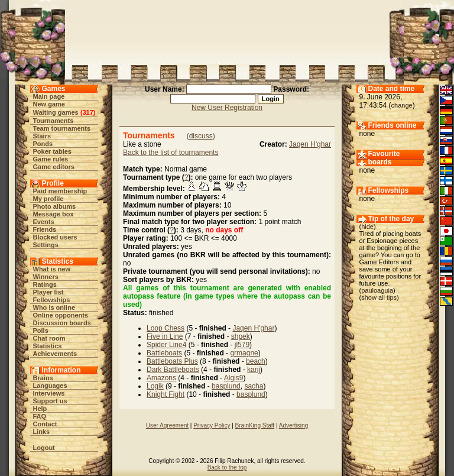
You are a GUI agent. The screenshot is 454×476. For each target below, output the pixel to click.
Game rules (51, 159)
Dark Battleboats (173, 370)
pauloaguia (377, 290)
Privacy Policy (212, 425)
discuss (201, 136)
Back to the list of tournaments (171, 153)
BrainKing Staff (255, 425)
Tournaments (53, 121)
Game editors (54, 167)
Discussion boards (62, 323)
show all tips (379, 297)
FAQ (40, 416)
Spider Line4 (166, 345)
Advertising (294, 425)
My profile (48, 199)
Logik (155, 386)
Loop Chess (166, 328)
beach (256, 361)
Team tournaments (62, 128)
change (402, 105)
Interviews (49, 393)
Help (40, 409)
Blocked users (55, 237)
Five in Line (165, 336)
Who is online (54, 307)
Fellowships (52, 300)
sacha (254, 386)
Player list (48, 292)
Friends (45, 229)
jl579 (242, 345)
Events (44, 222)
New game (49, 104)
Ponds (43, 144)
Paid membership (60, 191)
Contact (45, 424)
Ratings (45, 284)
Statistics (48, 346)
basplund (226, 386)
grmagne (244, 353)
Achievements (55, 354)
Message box (53, 214)
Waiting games (56, 112)
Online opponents (61, 315)
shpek (241, 336)
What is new (52, 269)
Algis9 (234, 378)
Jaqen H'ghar (310, 144)
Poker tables (52, 151)
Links (42, 432)
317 (87, 112)
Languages (50, 386)
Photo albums (55, 206)
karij (254, 370)
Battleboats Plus (172, 361)
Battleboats (164, 353)
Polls (41, 331)
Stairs (42, 136)
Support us (50, 401)
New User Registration (227, 108)
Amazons (161, 378)
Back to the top (227, 467)
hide (367, 226)
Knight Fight (166, 394)
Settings (46, 245)
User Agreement (167, 425)
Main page (49, 96)
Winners (46, 277)
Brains (43, 378)
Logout (44, 448)
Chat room (49, 338)
